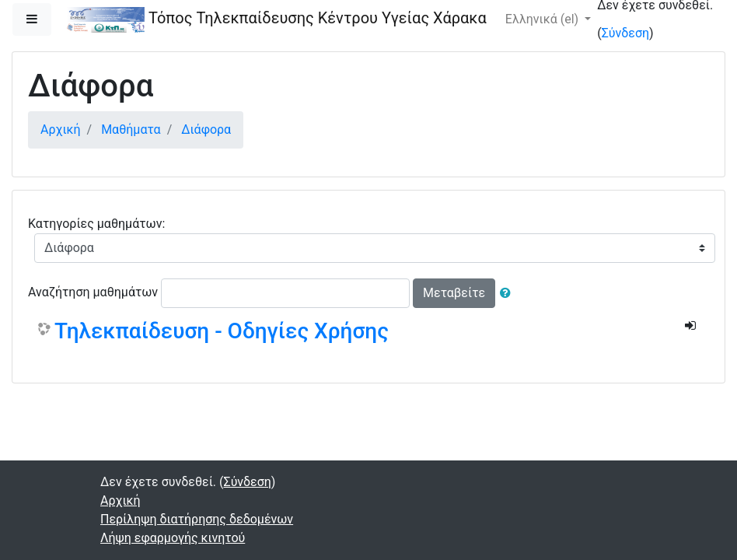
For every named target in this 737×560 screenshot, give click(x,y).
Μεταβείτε (454, 293)
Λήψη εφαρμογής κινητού (173, 538)
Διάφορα (206, 129)
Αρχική (61, 129)
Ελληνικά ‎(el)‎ (543, 19)
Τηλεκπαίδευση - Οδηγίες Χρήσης (222, 331)
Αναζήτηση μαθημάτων (93, 292)
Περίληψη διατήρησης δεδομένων (197, 519)
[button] (508, 293)
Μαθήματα (131, 129)
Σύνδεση (625, 33)
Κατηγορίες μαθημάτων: (96, 224)
